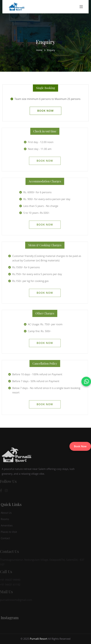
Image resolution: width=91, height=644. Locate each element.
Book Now (80, 446)
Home (39, 50)
